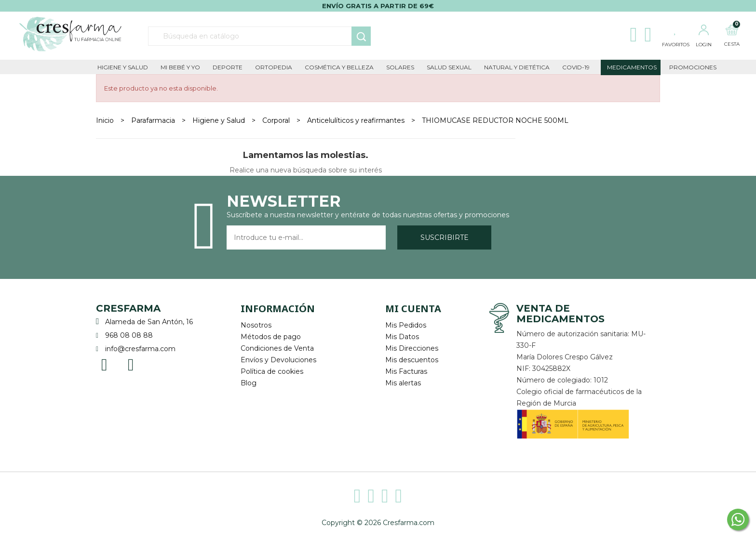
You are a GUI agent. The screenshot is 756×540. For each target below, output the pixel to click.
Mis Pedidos (406, 325)
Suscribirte (445, 237)
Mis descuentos (412, 360)
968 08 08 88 (129, 335)
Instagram (131, 364)
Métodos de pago (271, 337)
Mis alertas (403, 383)
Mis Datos (402, 337)
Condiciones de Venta (277, 348)
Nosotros (256, 325)
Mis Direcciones (412, 348)
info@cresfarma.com (140, 349)
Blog (249, 383)
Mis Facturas (406, 371)
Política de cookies (272, 371)
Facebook (104, 364)
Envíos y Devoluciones (278, 360)
